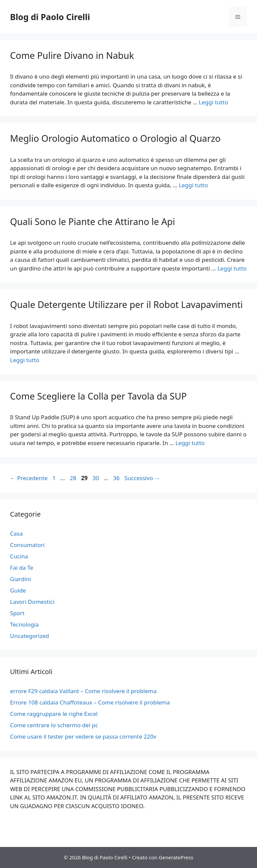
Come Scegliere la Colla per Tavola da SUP (98, 396)
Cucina (19, 556)
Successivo (142, 478)
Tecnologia (24, 624)
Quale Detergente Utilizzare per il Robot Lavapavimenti (126, 304)
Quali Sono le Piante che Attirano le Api (93, 222)
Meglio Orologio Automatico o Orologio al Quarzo (115, 138)
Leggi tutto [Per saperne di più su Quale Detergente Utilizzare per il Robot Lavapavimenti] (25, 360)
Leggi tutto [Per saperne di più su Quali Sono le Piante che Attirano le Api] (232, 268)
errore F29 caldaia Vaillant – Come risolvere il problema (83, 691)
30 (96, 478)
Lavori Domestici (32, 602)
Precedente (29, 478)
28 (73, 478)
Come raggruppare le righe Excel (54, 714)
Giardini (21, 579)
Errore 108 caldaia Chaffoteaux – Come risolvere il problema (90, 702)
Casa (16, 533)
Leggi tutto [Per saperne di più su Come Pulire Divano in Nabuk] (213, 102)
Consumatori (27, 545)
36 (117, 478)
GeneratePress (176, 857)
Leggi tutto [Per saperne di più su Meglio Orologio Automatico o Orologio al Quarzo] (193, 185)
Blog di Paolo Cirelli (50, 17)
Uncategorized (30, 636)
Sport (17, 613)
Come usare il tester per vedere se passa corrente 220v (83, 736)
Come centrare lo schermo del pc (54, 725)
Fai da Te (22, 568)
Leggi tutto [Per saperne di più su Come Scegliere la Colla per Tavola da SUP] (190, 443)
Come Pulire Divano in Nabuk (72, 55)
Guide (18, 590)
